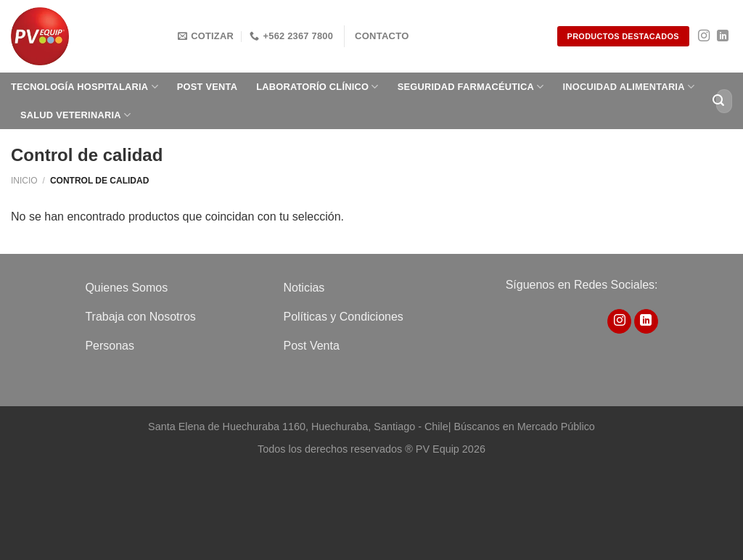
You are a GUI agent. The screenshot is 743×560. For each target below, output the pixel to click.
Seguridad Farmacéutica (471, 87)
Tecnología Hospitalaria (85, 87)
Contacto (382, 36)
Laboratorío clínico (317, 87)
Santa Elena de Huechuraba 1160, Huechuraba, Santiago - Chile (298, 427)
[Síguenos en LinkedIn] (723, 36)
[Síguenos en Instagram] (704, 36)
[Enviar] (718, 101)
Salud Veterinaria (75, 115)
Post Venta (207, 87)
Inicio (24, 181)
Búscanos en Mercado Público (524, 427)
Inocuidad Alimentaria (629, 87)
